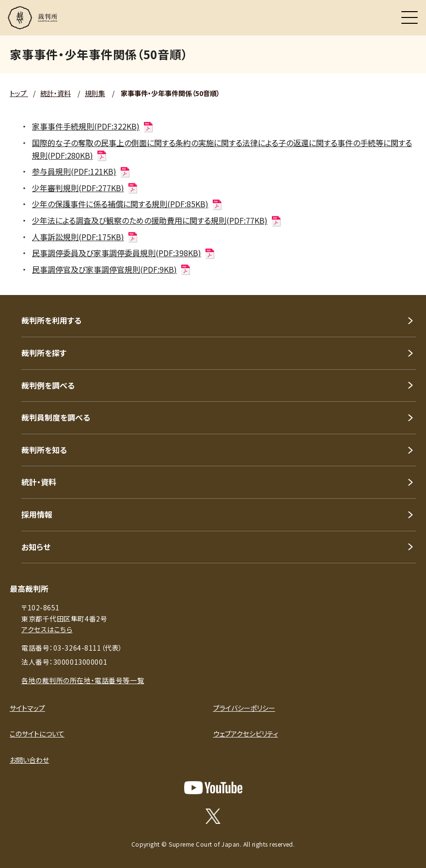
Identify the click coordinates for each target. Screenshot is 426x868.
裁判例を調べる (48, 385)
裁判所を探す (44, 353)
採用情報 (37, 514)
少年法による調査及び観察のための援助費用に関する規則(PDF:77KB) (157, 220)
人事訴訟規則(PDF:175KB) (85, 237)
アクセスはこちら (47, 629)
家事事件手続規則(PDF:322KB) (93, 126)
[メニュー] (410, 17)
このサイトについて (37, 734)
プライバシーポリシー (244, 708)
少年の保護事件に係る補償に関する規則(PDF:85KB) (127, 204)
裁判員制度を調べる (56, 417)
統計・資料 (55, 93)
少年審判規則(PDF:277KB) (85, 188)
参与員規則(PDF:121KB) (81, 171)
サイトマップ (27, 708)
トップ (19, 93)
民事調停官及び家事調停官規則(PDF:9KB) (112, 269)
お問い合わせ (29, 760)
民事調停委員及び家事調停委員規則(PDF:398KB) (124, 253)
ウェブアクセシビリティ (246, 734)
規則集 (95, 93)
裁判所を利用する (51, 320)
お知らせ (36, 547)
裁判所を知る (44, 450)
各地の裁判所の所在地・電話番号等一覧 (83, 680)
